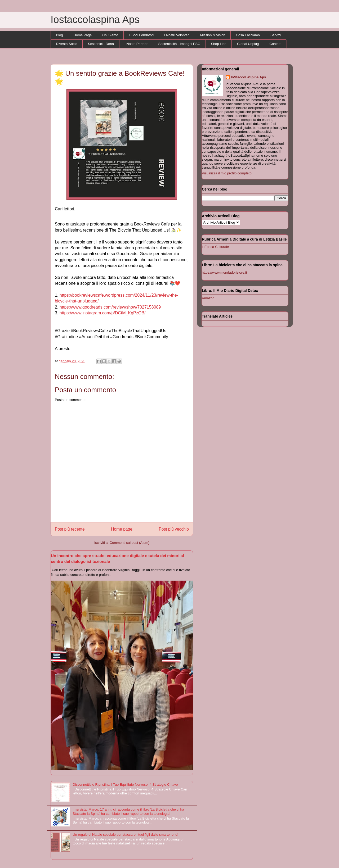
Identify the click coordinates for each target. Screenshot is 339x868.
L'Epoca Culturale (215, 247)
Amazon (208, 298)
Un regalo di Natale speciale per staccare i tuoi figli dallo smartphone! (125, 835)
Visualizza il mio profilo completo (227, 173)
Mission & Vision (213, 35)
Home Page (83, 35)
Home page (122, 529)
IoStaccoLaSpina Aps (248, 77)
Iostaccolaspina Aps (95, 20)
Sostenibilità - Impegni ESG (179, 44)
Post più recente (70, 529)
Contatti (275, 44)
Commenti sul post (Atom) (130, 543)
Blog (60, 35)
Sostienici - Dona (101, 44)
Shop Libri (219, 44)
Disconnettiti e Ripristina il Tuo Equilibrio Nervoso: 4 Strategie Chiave (125, 785)
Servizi (276, 35)
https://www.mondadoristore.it (224, 272)
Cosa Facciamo (248, 35)
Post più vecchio (174, 529)
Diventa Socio (67, 44)
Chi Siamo (110, 35)
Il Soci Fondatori (141, 35)
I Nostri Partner (136, 44)
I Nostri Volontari (177, 35)
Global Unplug (248, 44)
